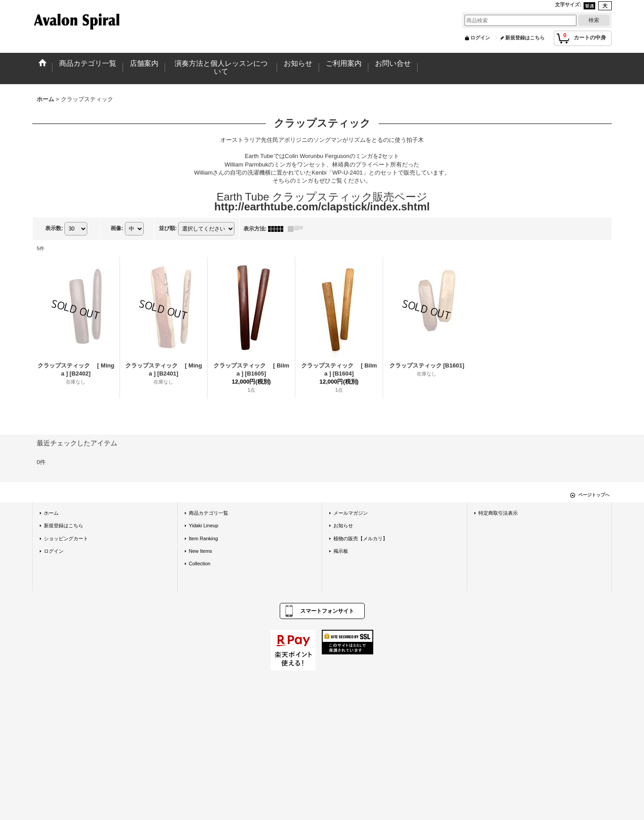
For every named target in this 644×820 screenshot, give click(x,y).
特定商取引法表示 (498, 513)
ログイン (480, 38)
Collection (200, 564)
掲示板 (341, 551)
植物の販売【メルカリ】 (360, 538)
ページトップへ (594, 495)
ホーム (51, 513)
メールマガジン (351, 513)
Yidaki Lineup (204, 525)
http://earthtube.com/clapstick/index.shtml (322, 207)
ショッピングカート (66, 538)
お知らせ (343, 525)
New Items (200, 551)
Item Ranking (203, 538)
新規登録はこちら (525, 38)
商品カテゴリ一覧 (209, 513)
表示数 (54, 228)
